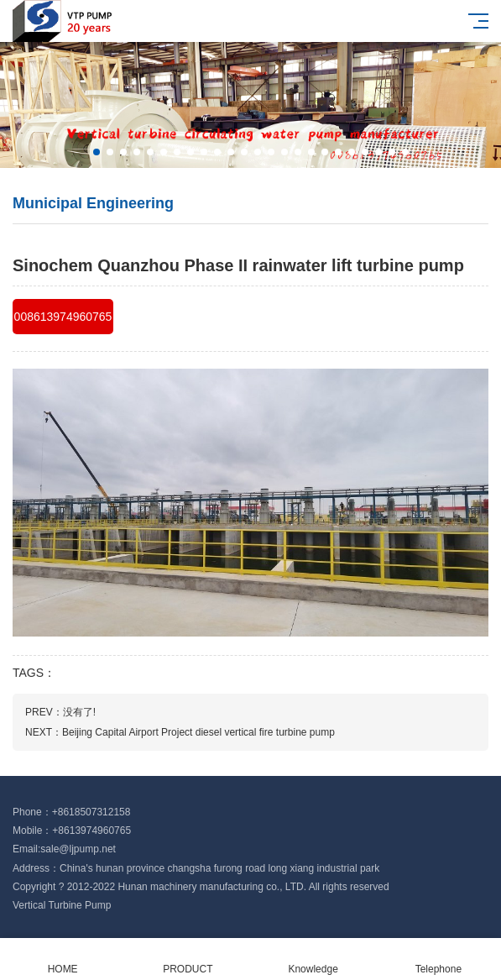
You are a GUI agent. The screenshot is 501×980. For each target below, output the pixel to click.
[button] (97, 152)
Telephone (438, 959)
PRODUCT (188, 959)
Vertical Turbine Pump (62, 905)
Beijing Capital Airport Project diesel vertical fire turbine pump (198, 732)
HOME (63, 959)
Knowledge (313, 959)
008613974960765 (63, 317)
